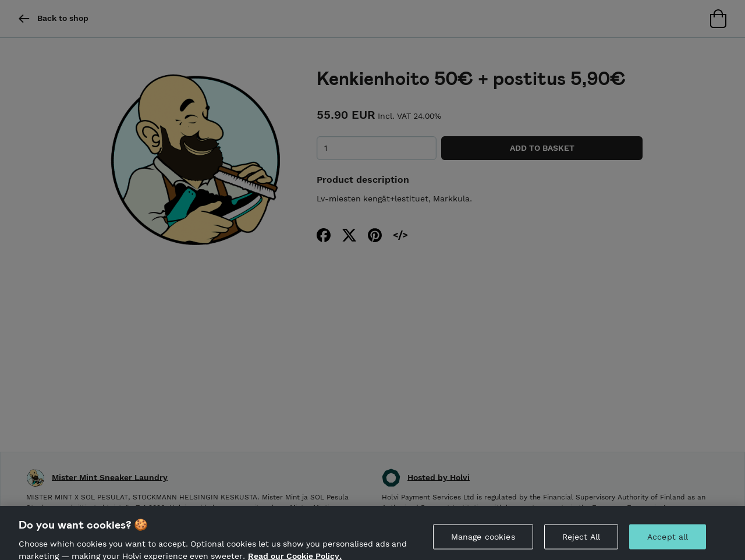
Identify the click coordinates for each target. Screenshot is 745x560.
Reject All (581, 539)
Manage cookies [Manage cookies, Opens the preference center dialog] (483, 539)
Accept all (668, 539)
